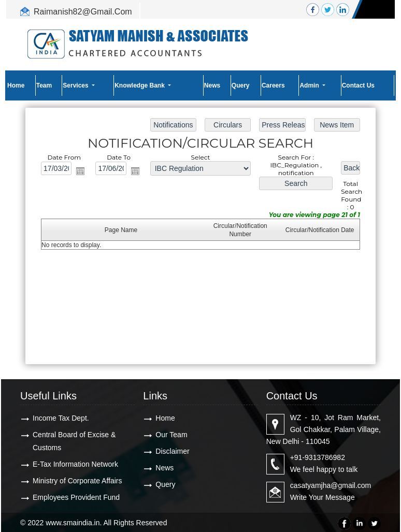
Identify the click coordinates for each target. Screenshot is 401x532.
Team (44, 85)
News (212, 85)
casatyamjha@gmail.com (331, 485)
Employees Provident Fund (76, 497)
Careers (273, 85)
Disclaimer (172, 451)
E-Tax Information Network (75, 464)
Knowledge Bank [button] (140, 85)
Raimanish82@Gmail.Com (83, 12)
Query (241, 85)
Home (16, 85)
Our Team (171, 435)
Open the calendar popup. (80, 171)
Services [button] (76, 85)
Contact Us (358, 85)
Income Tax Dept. (61, 418)
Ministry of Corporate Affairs (77, 481)
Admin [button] (310, 85)
